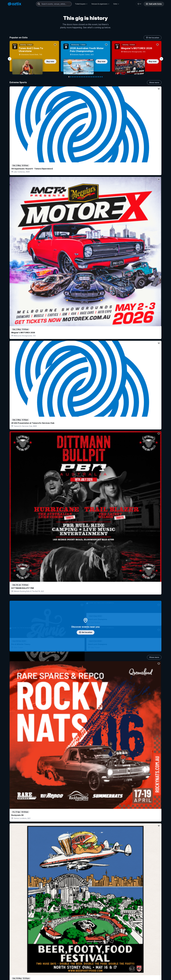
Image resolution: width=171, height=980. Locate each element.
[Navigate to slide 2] (71, 77)
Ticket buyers (81, 4)
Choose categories (85, 487)
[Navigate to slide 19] (100, 77)
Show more (154, 82)
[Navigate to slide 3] (72, 77)
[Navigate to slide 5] (76, 77)
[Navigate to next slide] (161, 59)
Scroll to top (85, 971)
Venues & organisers (100, 4)
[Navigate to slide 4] (74, 77)
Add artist (85, 290)
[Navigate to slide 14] (92, 77)
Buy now (50, 61)
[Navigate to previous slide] (10, 59)
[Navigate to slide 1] (69, 77)
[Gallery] (85, 59)
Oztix (116, 4)
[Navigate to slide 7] (79, 77)
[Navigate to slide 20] (102, 77)
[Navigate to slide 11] (86, 77)
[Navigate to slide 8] (81, 77)
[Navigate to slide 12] (88, 77)
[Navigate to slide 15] (93, 77)
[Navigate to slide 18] (99, 77)
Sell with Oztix (154, 4)
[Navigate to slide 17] (97, 77)
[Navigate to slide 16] (95, 77)
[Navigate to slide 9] (83, 77)
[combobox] (54, 4)
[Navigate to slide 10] (85, 77)
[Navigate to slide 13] (90, 77)
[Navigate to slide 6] (78, 77)
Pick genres (85, 644)
